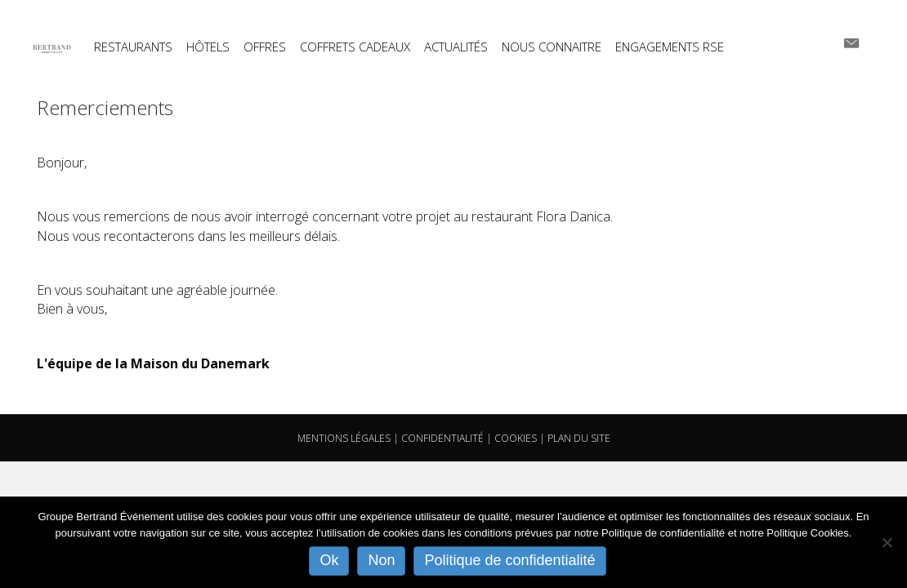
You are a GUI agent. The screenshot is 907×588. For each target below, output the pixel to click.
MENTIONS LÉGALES (344, 438)
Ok (329, 560)
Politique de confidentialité (509, 560)
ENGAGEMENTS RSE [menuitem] (670, 47)
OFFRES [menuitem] (265, 47)
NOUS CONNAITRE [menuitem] (552, 47)
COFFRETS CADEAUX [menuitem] (355, 47)
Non (381, 560)
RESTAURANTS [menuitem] (133, 47)
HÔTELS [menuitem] (208, 47)
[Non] (887, 542)
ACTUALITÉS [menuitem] (456, 47)
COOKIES (516, 438)
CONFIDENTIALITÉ (442, 438)
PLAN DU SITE (579, 438)
